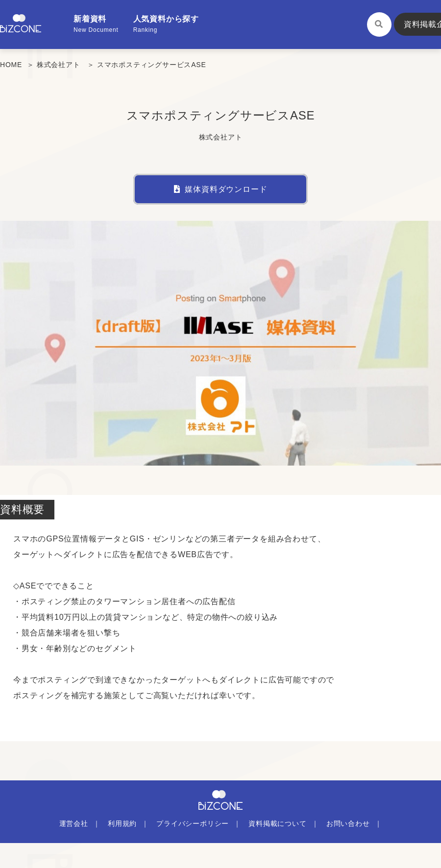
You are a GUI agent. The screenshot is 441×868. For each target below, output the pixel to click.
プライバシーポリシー (193, 823)
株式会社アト (59, 65)
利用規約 (122, 823)
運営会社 (74, 823)
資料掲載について (277, 823)
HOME (11, 65)
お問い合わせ (348, 823)
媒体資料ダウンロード (221, 189)
